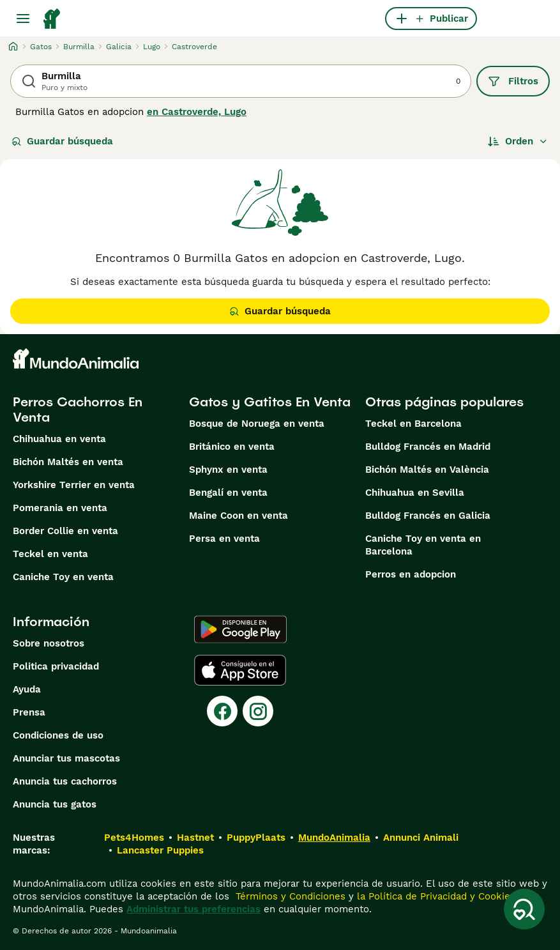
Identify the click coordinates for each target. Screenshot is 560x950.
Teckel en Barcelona (413, 424)
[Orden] (518, 141)
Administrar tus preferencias (193, 909)
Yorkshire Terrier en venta (74, 485)
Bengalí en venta (228, 493)
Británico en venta (232, 447)
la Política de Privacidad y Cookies (435, 896)
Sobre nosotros (49, 643)
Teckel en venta (50, 554)
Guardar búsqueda (62, 141)
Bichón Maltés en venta (68, 462)
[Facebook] (222, 711)
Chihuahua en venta (59, 439)
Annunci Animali (421, 838)
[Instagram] (258, 711)
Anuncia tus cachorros (65, 781)
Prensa (29, 712)
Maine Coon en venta (238, 516)
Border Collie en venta (65, 531)
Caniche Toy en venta (63, 577)
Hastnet (195, 838)
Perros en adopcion (411, 574)
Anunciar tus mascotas (66, 758)
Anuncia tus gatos (55, 804)
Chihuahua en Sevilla (415, 493)
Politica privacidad (56, 666)
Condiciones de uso (58, 735)
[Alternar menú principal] (23, 19)
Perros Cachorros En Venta (78, 410)
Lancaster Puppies (160, 850)
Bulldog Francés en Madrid (428, 447)
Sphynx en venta (228, 470)
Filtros (513, 81)
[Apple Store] (240, 670)
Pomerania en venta (60, 508)
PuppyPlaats (256, 838)
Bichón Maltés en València (427, 470)
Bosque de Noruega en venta (257, 424)
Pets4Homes (134, 838)
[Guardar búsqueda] (524, 909)
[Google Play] (240, 629)
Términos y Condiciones (289, 896)
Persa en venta (224, 539)
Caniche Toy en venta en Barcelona (423, 545)
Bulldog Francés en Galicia (428, 516)
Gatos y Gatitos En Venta (270, 402)
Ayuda (27, 689)
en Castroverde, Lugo (197, 112)
